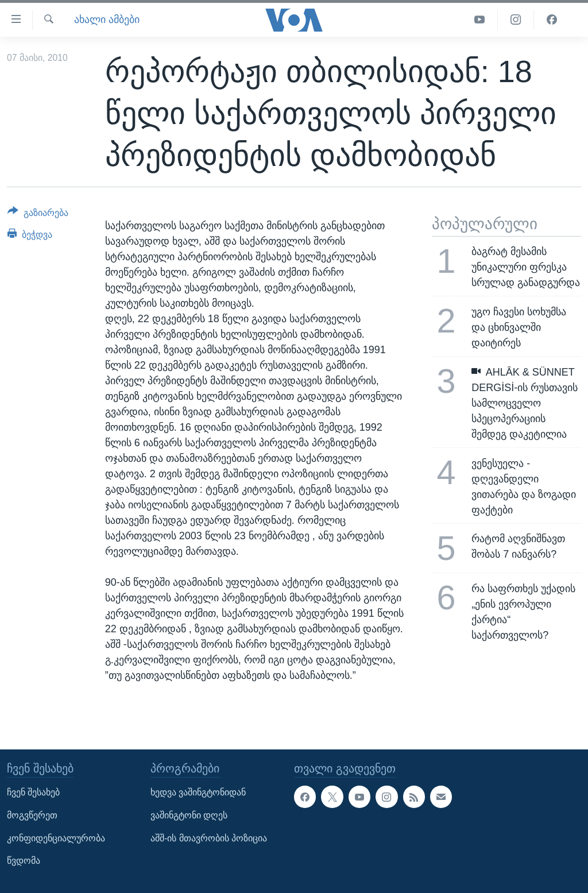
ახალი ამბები (107, 20)
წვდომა (24, 861)
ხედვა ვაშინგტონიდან (198, 792)
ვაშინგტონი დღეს (189, 815)
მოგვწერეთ (32, 815)
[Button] (38, 215)
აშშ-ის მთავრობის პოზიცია (209, 838)
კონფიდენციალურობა (56, 838)
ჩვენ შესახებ (33, 792)
